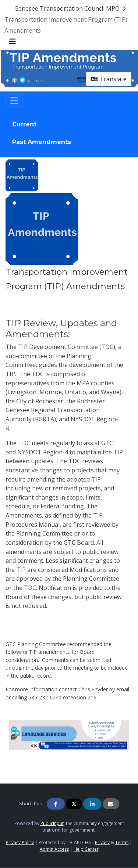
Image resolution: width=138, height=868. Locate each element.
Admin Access (54, 849)
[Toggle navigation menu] (13, 42)
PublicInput (52, 823)
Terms (122, 842)
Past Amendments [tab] (42, 142)
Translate (109, 79)
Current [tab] (24, 124)
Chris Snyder (93, 689)
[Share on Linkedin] (92, 804)
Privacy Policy (20, 842)
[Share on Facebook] (56, 804)
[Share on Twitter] (74, 804)
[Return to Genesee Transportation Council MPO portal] (71, 8)
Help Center (86, 849)
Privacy (102, 842)
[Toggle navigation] (14, 101)
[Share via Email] (111, 804)
